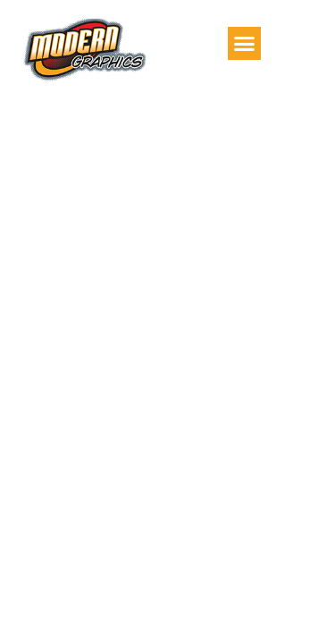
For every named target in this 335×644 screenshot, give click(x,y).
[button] (245, 44)
